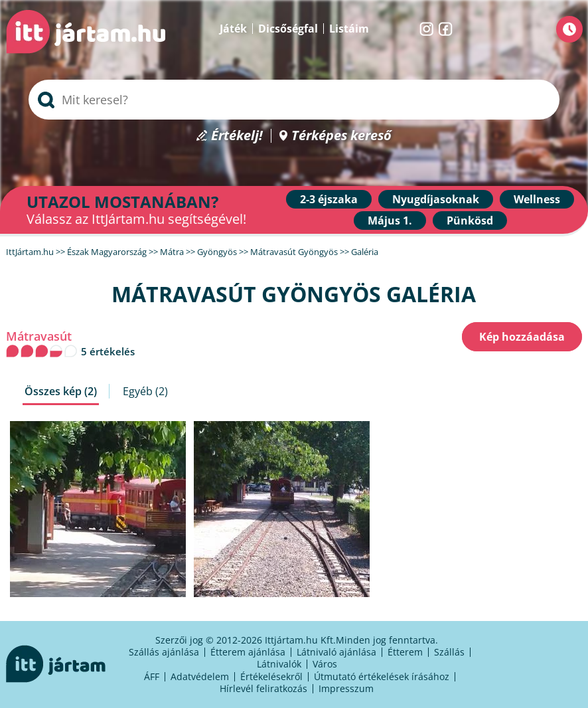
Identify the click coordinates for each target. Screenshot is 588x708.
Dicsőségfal (288, 29)
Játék (233, 29)
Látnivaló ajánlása (336, 652)
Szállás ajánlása (164, 652)
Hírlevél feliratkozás (263, 688)
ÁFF (152, 676)
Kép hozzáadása (522, 337)
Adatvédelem (200, 676)
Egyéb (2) (145, 391)
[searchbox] (294, 100)
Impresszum (346, 688)
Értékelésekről (271, 676)
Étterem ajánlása (248, 652)
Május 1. (390, 221)
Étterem (405, 652)
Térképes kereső (341, 136)
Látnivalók (279, 664)
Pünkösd (470, 221)
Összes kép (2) (61, 391)
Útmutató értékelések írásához (382, 676)
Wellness (537, 199)
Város (325, 664)
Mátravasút (39, 336)
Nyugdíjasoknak (436, 199)
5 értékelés (108, 351)
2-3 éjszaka (329, 199)
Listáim (349, 29)
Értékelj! (237, 136)
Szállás (449, 652)
